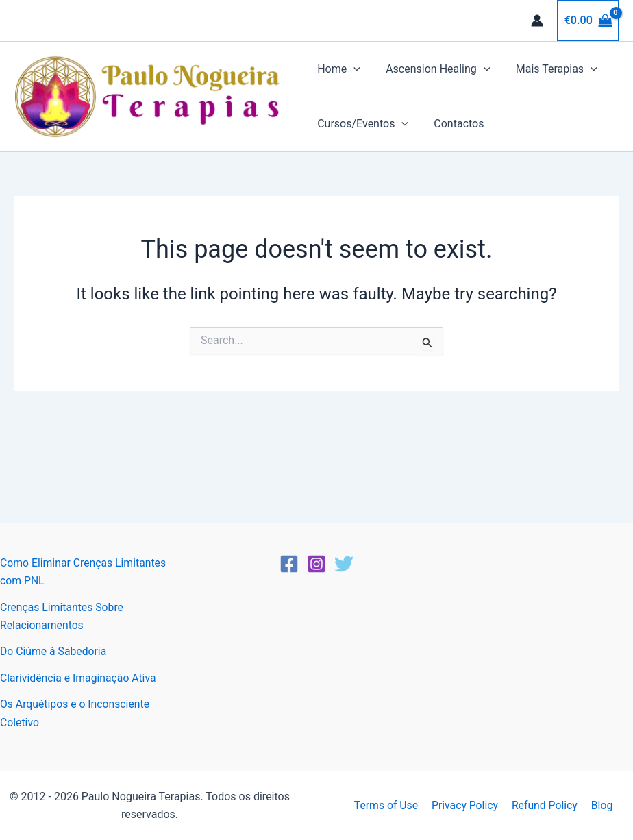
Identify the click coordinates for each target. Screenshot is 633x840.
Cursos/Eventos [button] (363, 124)
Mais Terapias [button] (549, 69)
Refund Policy (544, 805)
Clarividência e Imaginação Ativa (79, 678)
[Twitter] (344, 564)
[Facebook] (289, 564)
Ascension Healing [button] (434, 69)
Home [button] (339, 69)
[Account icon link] (537, 21)
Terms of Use (389, 805)
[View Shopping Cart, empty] (588, 21)
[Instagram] (316, 564)
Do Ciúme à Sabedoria (54, 651)
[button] (353, 69)
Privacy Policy (466, 805)
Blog (599, 805)
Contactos (455, 124)
